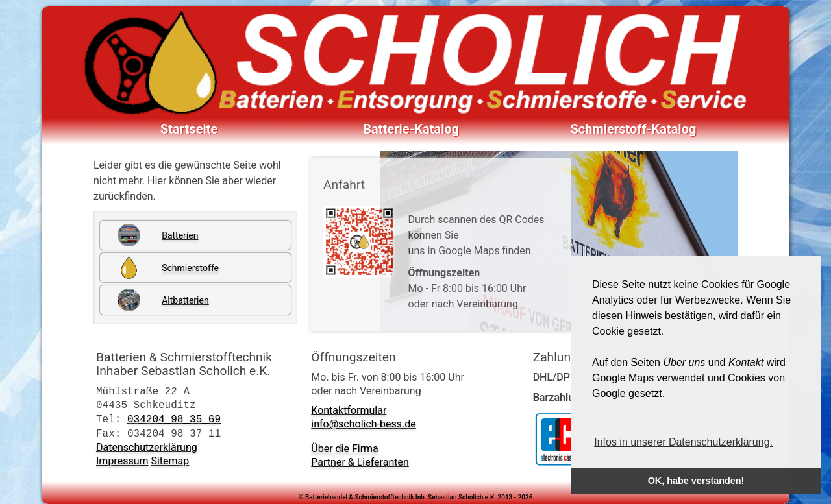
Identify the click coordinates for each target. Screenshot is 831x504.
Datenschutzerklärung (147, 447)
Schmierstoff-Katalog (634, 129)
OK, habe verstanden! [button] (696, 481)
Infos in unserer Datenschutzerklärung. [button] (683, 442)
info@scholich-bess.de (363, 424)
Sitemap (170, 461)
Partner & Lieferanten (360, 462)
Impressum (122, 461)
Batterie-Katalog (411, 129)
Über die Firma (345, 449)
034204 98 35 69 (174, 419)
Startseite (189, 129)
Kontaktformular (349, 410)
